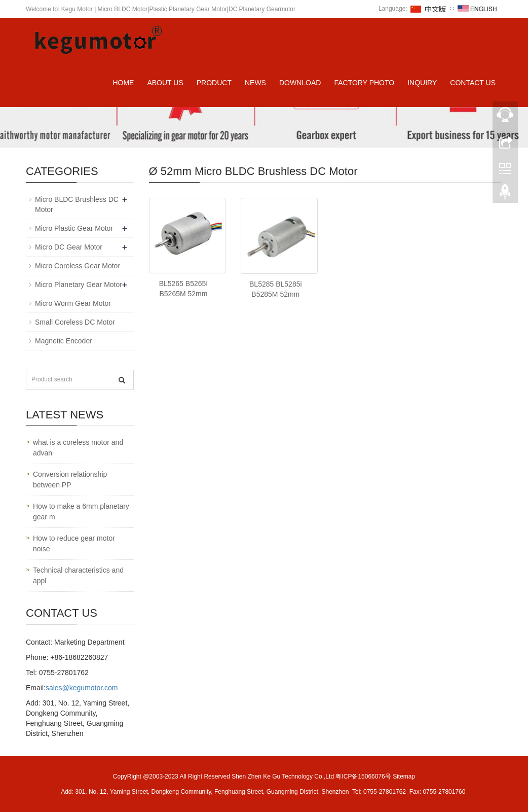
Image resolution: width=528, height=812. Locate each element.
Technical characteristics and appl (78, 575)
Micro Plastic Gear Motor (74, 228)
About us (165, 83)
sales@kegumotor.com (82, 688)
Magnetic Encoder (64, 341)
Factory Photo (364, 83)
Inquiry (422, 83)
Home (123, 83)
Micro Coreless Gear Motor (78, 266)
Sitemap (404, 776)
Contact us (473, 83)
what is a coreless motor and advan (78, 448)
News (255, 83)
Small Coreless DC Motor (75, 322)
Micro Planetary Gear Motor (79, 285)
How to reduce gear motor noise (74, 543)
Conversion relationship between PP (70, 480)
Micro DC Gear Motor (69, 247)
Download (300, 83)
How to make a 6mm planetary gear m (81, 511)
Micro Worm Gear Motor (73, 303)
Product (214, 83)
